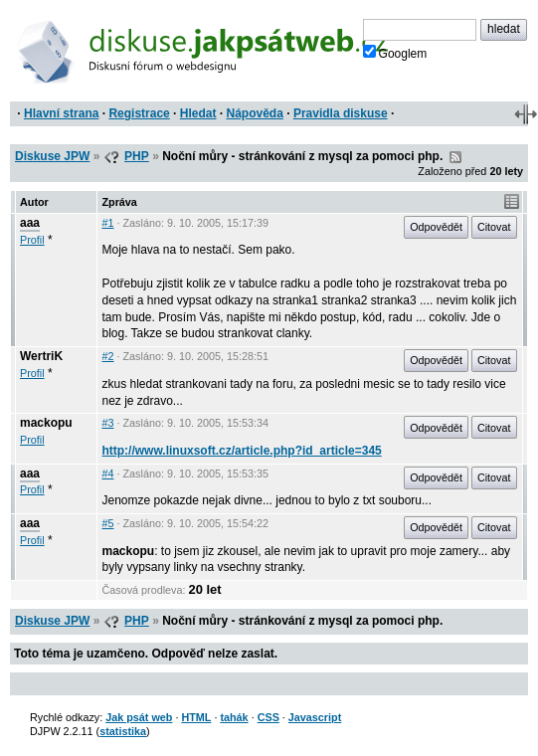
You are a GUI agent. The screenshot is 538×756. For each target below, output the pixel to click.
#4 (107, 473)
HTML (196, 717)
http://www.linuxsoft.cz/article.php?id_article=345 (241, 451)
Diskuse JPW (52, 156)
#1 (107, 223)
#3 (107, 423)
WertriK (41, 356)
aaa (30, 223)
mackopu (46, 423)
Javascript (315, 717)
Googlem (395, 53)
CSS (269, 717)
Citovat (494, 227)
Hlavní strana (61, 113)
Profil (32, 240)
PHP (137, 156)
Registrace (139, 113)
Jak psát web (139, 717)
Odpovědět (436, 227)
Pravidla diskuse (341, 113)
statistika (123, 731)
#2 (107, 356)
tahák (234, 717)
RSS (455, 157)
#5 (107, 523)
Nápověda (255, 113)
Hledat (198, 113)
